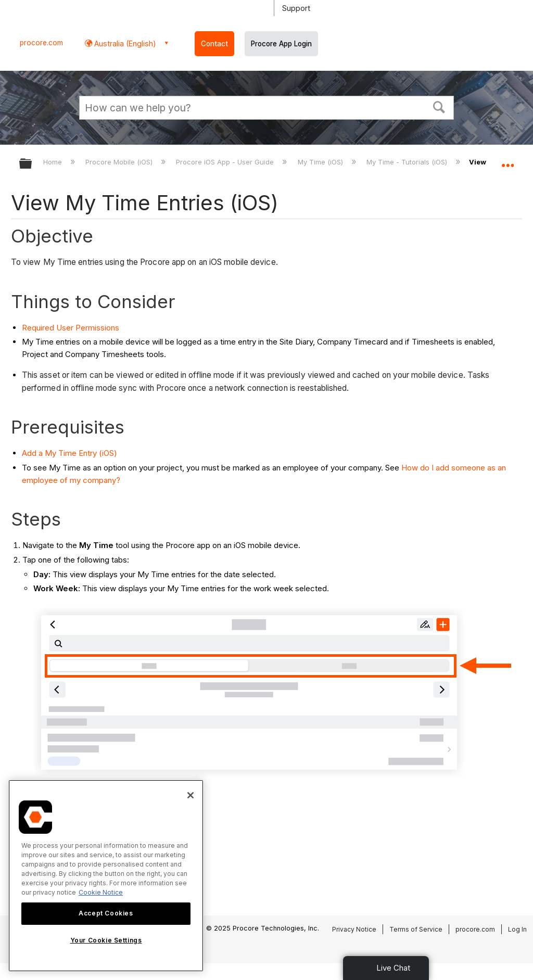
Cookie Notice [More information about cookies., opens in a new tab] (101, 892)
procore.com (41, 43)
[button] (439, 106)
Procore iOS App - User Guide (226, 162)
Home (54, 162)
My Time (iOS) (321, 162)
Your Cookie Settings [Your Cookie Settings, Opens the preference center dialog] (106, 940)
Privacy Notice (354, 929)
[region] (106, 876)
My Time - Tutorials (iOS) (408, 162)
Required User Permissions (71, 328)
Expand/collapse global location (507, 160)
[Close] (191, 795)
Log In (517, 929)
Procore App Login (281, 44)
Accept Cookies (106, 913)
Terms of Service (416, 929)
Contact (214, 44)
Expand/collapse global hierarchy (32, 164)
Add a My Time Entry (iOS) (69, 453)
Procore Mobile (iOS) (120, 162)
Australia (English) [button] (124, 43)
